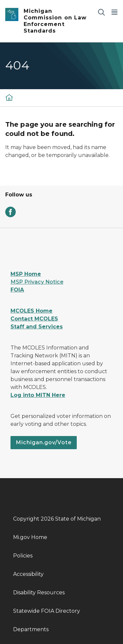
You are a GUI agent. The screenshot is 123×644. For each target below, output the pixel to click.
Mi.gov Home (30, 537)
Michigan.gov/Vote (44, 442)
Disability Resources (39, 592)
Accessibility (28, 574)
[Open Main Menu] (114, 12)
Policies (23, 556)
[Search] (101, 12)
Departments (31, 629)
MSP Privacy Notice (37, 282)
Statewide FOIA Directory (47, 611)
